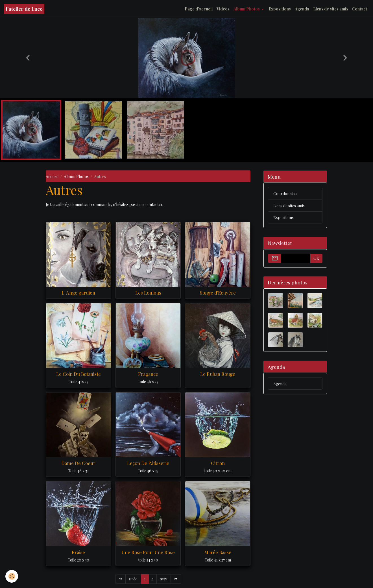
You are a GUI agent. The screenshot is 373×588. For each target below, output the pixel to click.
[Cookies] (12, 576)
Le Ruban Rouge (218, 374)
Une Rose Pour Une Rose (148, 552)
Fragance (148, 374)
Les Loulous (148, 293)
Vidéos (223, 9)
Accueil (52, 176)
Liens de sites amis (331, 9)
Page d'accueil (199, 9)
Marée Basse (218, 552)
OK (316, 259)
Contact (360, 9)
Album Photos (247, 9)
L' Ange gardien (78, 293)
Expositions (280, 9)
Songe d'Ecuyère (218, 293)
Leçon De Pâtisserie (148, 463)
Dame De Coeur (78, 463)
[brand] (24, 9)
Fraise (78, 552)
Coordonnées (285, 193)
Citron (218, 463)
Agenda (302, 9)
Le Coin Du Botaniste (78, 374)
